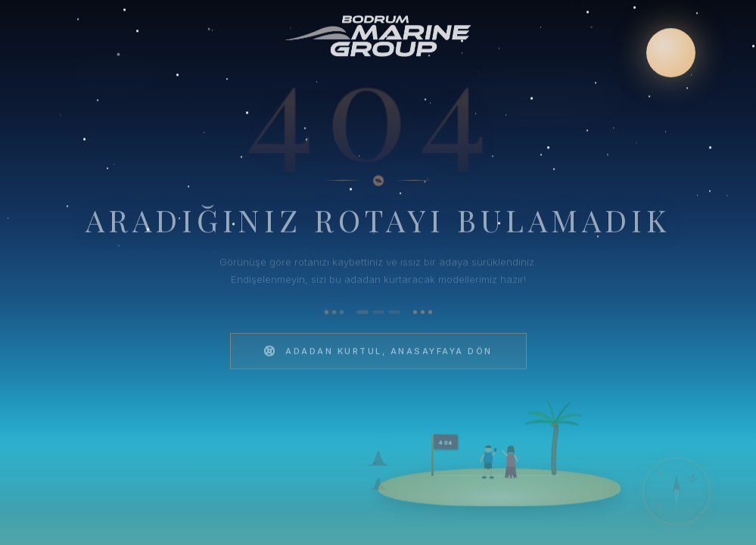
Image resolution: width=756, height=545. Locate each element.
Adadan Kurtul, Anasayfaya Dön (378, 356)
